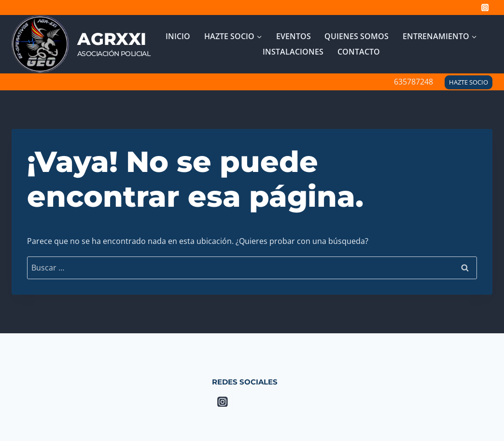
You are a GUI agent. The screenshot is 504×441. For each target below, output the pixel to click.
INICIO (178, 36)
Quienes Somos (357, 36)
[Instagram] (485, 7)
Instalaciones (293, 52)
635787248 (413, 82)
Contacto (359, 52)
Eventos (294, 36)
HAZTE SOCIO (469, 82)
